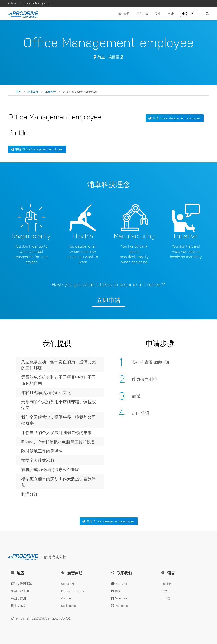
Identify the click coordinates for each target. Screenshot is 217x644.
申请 (171, 14)
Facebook (119, 598)
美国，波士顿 (20, 591)
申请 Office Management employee (37, 149)
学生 (158, 14)
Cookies (66, 598)
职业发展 (124, 14)
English (166, 583)
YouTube (119, 583)
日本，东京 (18, 606)
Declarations (69, 606)
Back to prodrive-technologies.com (31, 3)
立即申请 (109, 300)
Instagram (120, 606)
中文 (164, 591)
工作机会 (143, 14)
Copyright (68, 583)
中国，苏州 (18, 598)
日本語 (166, 598)
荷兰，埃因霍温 (21, 583)
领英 (116, 591)
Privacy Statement (74, 591)
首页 (18, 91)
